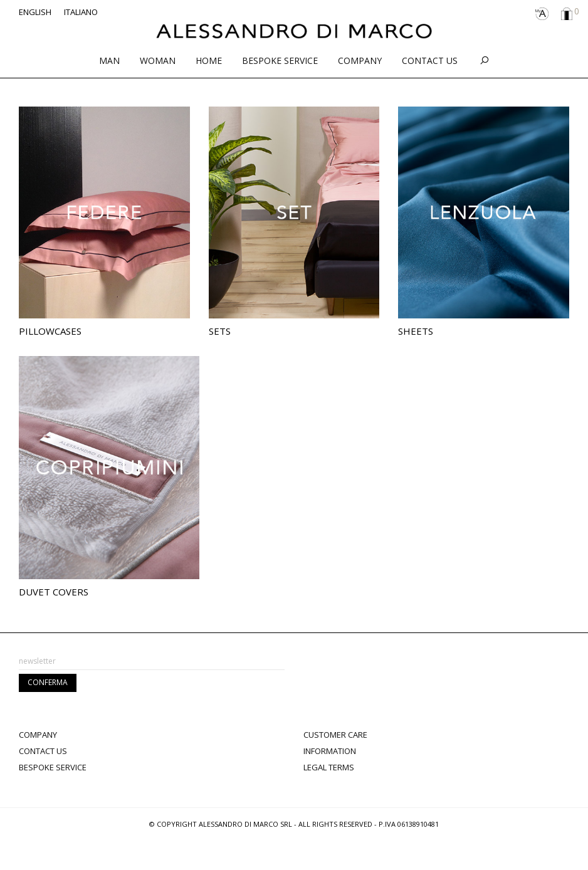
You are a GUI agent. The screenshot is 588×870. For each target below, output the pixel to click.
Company (360, 60)
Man (109, 60)
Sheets (416, 331)
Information (330, 751)
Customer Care (335, 735)
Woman (158, 60)
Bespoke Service (53, 767)
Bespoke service (280, 60)
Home (209, 60)
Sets (220, 331)
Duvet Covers (54, 592)
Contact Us (430, 60)
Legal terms (329, 767)
